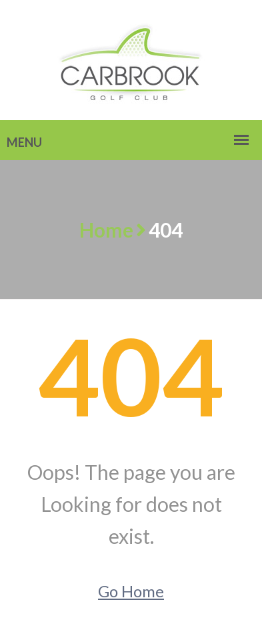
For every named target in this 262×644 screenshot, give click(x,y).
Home (106, 230)
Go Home (131, 591)
